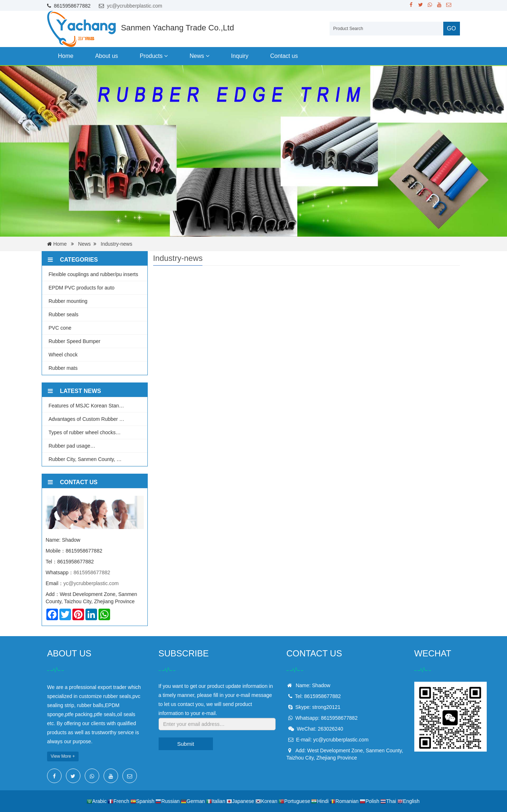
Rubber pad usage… (72, 446)
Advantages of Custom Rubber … (86, 419)
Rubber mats (63, 368)
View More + (63, 756)
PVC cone (60, 328)
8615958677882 (92, 572)
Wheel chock (63, 355)
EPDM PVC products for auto (81, 288)
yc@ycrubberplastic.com (135, 6)
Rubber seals (64, 314)
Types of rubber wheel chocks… (85, 432)
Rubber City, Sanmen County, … (85, 459)
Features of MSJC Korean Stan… (86, 406)
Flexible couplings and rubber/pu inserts (93, 274)
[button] (166, 56)
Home (66, 56)
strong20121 (326, 707)
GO (451, 28)
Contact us (284, 56)
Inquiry (240, 56)
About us (107, 56)
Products (154, 56)
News (199, 56)
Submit (186, 744)
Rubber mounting (68, 301)
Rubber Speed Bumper (74, 341)
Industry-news (116, 244)
